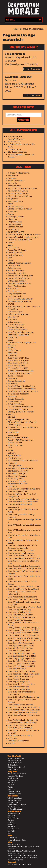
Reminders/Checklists (15, 776)
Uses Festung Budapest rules (20, 612)
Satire (11, 450)
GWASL (11, 304)
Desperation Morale (23, 9)
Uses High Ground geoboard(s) (21, 646)
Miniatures (13, 355)
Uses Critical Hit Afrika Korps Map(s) (23, 589)
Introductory (14, 317)
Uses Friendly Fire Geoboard (20, 620)
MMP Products (14, 142)
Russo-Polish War (15, 445)
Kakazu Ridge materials (18, 330)
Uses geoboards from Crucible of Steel (24, 630)
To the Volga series (16, 479)
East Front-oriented (17, 271)
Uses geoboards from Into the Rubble (24, 638)
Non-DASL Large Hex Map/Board (22, 386)
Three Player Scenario (17, 476)
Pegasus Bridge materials (19, 420)
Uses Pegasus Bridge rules (19, 682)
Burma (11, 214)
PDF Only (12, 417)
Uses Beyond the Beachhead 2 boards (24, 499)
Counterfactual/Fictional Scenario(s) (23, 237)
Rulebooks (11, 816)
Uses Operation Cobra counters (21, 671)
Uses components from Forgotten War (25, 569)
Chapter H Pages (15, 222)
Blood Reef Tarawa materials (20, 209)
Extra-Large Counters (17, 281)
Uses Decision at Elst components (22, 597)
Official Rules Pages (16, 404)
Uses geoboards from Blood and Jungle (24, 628)
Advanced (12, 178)
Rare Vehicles (14, 433)
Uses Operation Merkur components (24, 674)
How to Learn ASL (14, 845)
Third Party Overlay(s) (17, 474)
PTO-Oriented (14, 430)
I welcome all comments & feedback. (20, 864)
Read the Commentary (32, 69)
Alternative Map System (18, 191)
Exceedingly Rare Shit (17, 273)
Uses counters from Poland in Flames (24, 587)
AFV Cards (12, 183)
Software (12, 453)
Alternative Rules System (19, 194)
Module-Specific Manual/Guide (21, 371)
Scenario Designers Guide (17, 840)
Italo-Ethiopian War (16, 325)
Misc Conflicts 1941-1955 (18, 363)
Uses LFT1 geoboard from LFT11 (21, 664)
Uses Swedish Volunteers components (24, 710)
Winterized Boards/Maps (18, 741)
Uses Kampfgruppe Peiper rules (21, 659)
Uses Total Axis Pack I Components (23, 720)
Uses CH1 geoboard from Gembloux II (24, 558)
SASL (10, 448)
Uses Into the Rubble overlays (20, 648)
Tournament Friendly (17, 481)
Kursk (11, 340)
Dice (10, 258)
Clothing (10, 822)
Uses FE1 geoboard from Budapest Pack (25, 607)
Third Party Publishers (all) (16, 767)
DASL (10, 245)
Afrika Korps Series (16, 181)
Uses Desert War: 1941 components (23, 599)
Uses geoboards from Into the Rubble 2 (24, 641)
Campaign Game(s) (16, 217)
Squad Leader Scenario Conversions (23, 461)
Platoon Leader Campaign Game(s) (22, 422)
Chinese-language (15, 227)
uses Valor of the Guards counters (22, 723)
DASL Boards (13, 247)
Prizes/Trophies (13, 829)
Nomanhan (13, 384)
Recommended (13, 769)
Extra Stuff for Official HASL (20, 278)
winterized (13, 738)
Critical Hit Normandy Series (20, 240)
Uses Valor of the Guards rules (21, 728)
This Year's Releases (14, 761)
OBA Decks (11, 789)
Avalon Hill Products (17, 139)
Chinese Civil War (15, 224)
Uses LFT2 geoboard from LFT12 (22, 666)
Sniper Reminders (14, 791)
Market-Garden (15, 350)
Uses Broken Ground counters (21, 553)
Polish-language (15, 425)
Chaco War (13, 219)
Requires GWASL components (21, 440)
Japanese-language (16, 327)
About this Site (12, 838)
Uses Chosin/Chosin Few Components (24, 566)
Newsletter (13, 379)
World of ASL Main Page (16, 758)
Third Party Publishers (17, 152)
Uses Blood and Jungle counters (21, 551)
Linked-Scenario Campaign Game (22, 343)
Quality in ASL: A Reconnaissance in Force (22, 856)
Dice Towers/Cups (14, 814)
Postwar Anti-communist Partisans (23, 427)
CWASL (11, 242)
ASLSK (11, 204)
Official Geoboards (16, 399)
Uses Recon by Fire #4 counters (21, 684)
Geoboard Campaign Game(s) (20, 299)
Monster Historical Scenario (20, 373)
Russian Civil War (15, 443)
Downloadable (14, 265)
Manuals (11, 348)
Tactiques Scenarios (15, 803)
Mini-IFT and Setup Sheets (17, 774)
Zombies (12, 743)
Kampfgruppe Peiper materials (21, 332)
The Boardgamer (15, 54)
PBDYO (11, 415)
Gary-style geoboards (17, 294)
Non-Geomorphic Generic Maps (22, 389)
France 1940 (13, 289)
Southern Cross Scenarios (17, 805)
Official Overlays (15, 402)
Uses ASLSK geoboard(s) (18, 492)
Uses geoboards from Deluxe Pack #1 (23, 633)
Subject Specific (13, 780)
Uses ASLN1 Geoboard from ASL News (24, 489)
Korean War (13, 337)
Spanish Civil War (15, 456)
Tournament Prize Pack (18, 484)
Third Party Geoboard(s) (18, 471)
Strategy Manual (15, 466)
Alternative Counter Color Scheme (23, 188)
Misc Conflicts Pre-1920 (18, 368)
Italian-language (15, 322)
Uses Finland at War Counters (20, 615)
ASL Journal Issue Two (18, 77)
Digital (11, 260)
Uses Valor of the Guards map (20, 725)
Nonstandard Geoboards (18, 394)
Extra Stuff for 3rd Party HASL (21, 276)
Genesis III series (15, 296)
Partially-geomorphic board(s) (21, 412)
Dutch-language (15, 268)
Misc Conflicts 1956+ (17, 366)
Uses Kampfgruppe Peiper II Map (22, 656)
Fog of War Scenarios (17, 286)
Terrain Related (13, 778)
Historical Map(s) (15, 312)
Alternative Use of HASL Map (20, 196)
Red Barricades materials (18, 438)
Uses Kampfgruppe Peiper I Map (22, 653)
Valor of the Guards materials (20, 736)
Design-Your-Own (16, 255)
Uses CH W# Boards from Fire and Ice (24, 556)
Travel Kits (11, 831)
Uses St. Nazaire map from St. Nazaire (24, 707)
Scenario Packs (14, 149)
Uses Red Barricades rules (19, 689)
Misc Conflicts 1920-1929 (19, 358)
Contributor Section (14, 794)
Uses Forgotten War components (22, 617)
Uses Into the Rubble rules (19, 651)
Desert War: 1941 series (18, 250)
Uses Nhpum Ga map (17, 669)
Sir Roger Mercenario (15, 809)
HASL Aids (11, 783)
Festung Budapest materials (20, 283)
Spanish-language (15, 458)
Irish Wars (12, 319)
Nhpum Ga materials (17, 381)
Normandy (13, 397)
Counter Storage (13, 818)
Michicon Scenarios (14, 800)
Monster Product (15, 376)
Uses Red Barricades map (19, 687)
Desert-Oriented (15, 253)
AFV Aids (11, 785)
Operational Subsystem (18, 409)
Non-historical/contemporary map (23, 391)
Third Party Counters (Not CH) (21, 468)
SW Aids (10, 787)
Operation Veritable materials (21, 407)
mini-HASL (13, 353)
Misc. (9, 833)
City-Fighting (14, 230)
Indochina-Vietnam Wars (18, 314)
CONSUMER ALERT (16, 232)
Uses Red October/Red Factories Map (24, 697)
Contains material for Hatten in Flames (24, 235)
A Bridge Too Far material (19, 173)
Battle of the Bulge (16, 206)
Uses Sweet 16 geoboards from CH (22, 713)
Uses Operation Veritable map (21, 677)
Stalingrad (12, 463)
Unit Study (12, 486)
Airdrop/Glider (14, 186)
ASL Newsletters (15, 137)
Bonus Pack (13, 212)
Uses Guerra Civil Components (21, 643)
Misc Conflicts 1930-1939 (19, 361)
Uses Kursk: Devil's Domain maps (22, 661)
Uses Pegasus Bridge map (19, 679)
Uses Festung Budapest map (20, 610)
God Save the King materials (20, 301)
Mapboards (11, 825)
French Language (15, 291)
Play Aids (11, 820)
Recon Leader (14, 435)
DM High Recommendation (19, 263)
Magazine (12, 345)
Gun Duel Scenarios (14, 807)
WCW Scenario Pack (15, 798)
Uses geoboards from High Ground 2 (23, 635)
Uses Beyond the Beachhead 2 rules (23, 502)
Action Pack (13, 176)
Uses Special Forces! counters (21, 705)
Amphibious (13, 199)
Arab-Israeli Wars (15, 201)
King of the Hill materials (18, 335)
